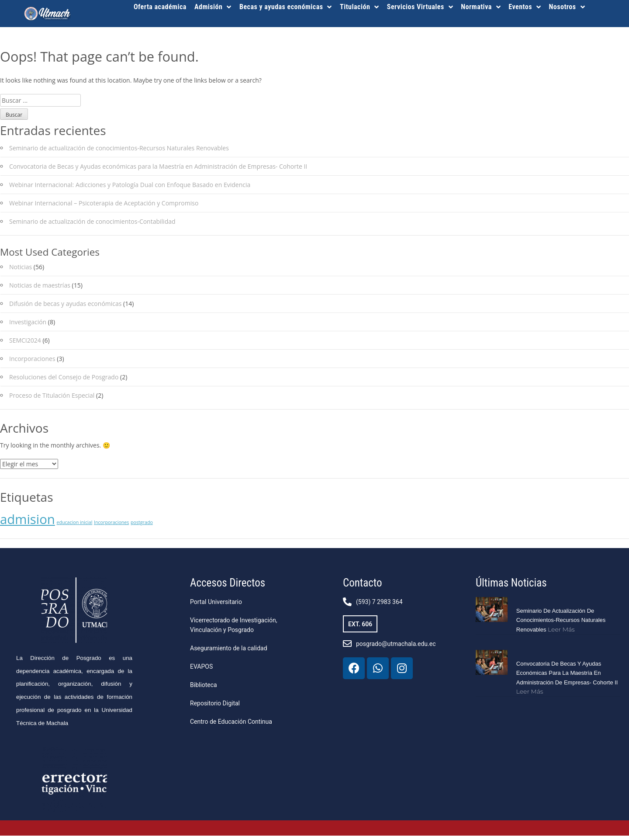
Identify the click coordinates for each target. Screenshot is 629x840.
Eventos (525, 7)
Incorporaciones (32, 363)
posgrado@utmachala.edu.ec (396, 648)
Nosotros (567, 7)
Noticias (21, 272)
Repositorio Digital (215, 708)
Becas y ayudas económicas (286, 7)
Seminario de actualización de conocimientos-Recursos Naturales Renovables (119, 152)
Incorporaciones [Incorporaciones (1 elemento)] (111, 527)
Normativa (481, 7)
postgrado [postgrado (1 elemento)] (142, 527)
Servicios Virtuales (420, 7)
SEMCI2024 (25, 345)
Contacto (362, 587)
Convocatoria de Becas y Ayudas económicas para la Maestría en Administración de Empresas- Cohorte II (158, 171)
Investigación (28, 327)
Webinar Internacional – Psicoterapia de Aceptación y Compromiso (104, 207)
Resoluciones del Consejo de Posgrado (64, 382)
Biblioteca (204, 689)
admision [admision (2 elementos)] (28, 524)
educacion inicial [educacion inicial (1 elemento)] (74, 527)
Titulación (359, 7)
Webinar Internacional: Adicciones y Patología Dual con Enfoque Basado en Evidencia (130, 189)
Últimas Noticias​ (511, 587)
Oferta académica (160, 7)
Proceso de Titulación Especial (52, 400)
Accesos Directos (228, 587)
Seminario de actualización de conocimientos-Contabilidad (92, 226)
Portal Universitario (216, 606)
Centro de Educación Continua (231, 726)
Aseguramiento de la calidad (229, 653)
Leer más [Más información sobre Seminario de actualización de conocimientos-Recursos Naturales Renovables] (561, 634)
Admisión (213, 7)
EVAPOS (201, 671)
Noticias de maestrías (40, 290)
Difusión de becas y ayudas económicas (65, 308)
